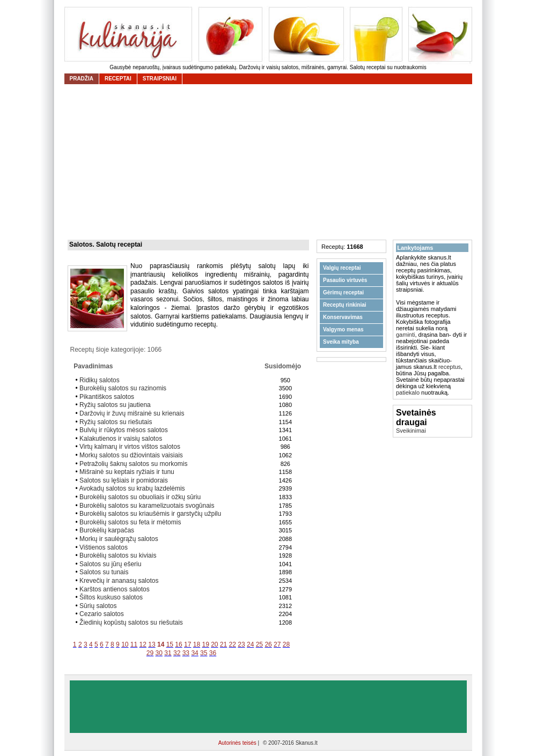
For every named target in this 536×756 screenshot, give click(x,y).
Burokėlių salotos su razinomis (123, 388)
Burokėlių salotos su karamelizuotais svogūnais (147, 506)
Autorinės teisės (238, 743)
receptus (450, 367)
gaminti (405, 335)
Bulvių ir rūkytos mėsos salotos (124, 430)
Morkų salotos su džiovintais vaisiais (131, 455)
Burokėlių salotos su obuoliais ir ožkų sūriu (140, 497)
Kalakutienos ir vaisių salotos (121, 439)
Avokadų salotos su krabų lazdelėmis (132, 488)
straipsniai (160, 79)
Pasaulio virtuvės (345, 280)
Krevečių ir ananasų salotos (119, 581)
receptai (118, 79)
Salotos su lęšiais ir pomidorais (124, 480)
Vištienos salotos (104, 547)
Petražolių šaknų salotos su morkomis (133, 464)
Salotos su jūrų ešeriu (110, 564)
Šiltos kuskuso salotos (111, 597)
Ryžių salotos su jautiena (115, 405)
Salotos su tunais (104, 572)
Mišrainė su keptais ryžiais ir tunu (127, 472)
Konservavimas (343, 317)
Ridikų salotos (100, 380)
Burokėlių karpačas (107, 530)
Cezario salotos (102, 614)
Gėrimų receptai (343, 292)
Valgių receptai (342, 268)
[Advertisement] (271, 162)
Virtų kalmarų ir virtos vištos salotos (130, 447)
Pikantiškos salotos (107, 397)
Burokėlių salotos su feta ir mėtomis (130, 522)
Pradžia (82, 79)
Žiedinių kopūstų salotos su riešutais (131, 622)
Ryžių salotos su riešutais (116, 422)
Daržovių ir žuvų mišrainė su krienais (132, 413)
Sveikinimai (411, 431)
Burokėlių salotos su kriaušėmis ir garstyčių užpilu (150, 514)
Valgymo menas (343, 329)
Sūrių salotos (98, 606)
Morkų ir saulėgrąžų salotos (119, 539)
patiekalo (408, 392)
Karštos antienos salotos (115, 589)
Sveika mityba (341, 342)
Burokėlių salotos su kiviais (118, 555)
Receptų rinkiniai (345, 305)
